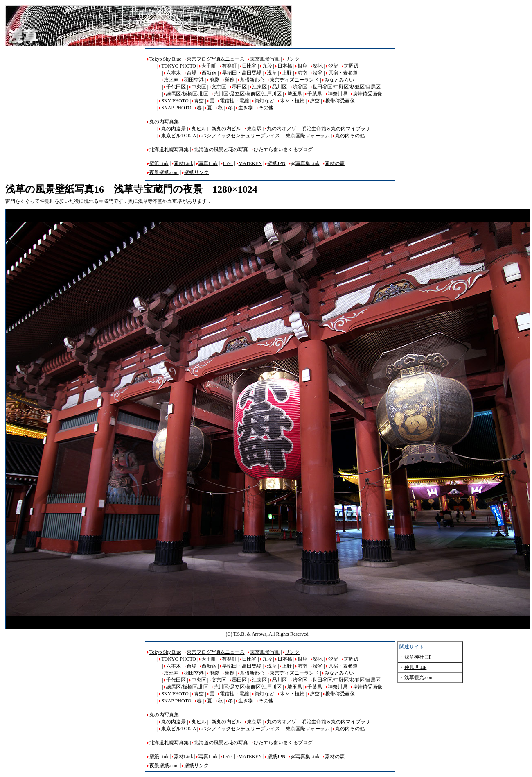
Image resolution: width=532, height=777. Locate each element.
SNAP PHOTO (176, 108)
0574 (228, 163)
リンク (292, 59)
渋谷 (318, 73)
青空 (199, 101)
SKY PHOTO (175, 101)
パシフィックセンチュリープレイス (241, 136)
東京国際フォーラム (308, 136)
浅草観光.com (419, 677)
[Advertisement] (74, 106)
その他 (266, 108)
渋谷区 (300, 87)
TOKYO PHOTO (179, 66)
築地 (318, 66)
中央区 (199, 87)
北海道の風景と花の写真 (221, 150)
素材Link (184, 163)
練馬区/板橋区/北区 (187, 94)
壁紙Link (159, 163)
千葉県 (315, 94)
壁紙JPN (276, 163)
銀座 (302, 66)
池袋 (214, 80)
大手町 (209, 66)
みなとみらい (339, 80)
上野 (287, 73)
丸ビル (199, 129)
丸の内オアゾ (282, 129)
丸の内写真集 (164, 122)
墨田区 (239, 87)
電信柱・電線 (234, 101)
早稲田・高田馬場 (242, 73)
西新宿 (209, 73)
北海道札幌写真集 (169, 150)
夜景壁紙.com (164, 172)
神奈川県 (338, 94)
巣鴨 (230, 80)
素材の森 (335, 163)
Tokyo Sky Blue (165, 59)
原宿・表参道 (343, 73)
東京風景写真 (265, 59)
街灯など (264, 101)
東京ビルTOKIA (178, 136)
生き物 (246, 108)
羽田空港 (194, 80)
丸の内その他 (350, 136)
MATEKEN (250, 163)
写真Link (208, 163)
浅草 (272, 73)
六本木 (174, 73)
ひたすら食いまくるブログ (283, 150)
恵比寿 (171, 80)
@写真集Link (305, 163)
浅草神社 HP (418, 657)
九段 (267, 66)
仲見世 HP (415, 667)
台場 (192, 73)
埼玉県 (295, 94)
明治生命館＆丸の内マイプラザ (336, 129)
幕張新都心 (252, 80)
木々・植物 (292, 101)
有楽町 (229, 66)
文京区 (219, 87)
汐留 (333, 66)
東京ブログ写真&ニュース (215, 59)
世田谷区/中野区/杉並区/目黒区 (347, 87)
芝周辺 (351, 66)
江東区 (259, 87)
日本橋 (285, 66)
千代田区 (176, 87)
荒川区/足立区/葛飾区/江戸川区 (248, 94)
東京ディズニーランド (294, 80)
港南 (302, 73)
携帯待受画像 (367, 94)
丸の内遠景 (174, 129)
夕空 (315, 101)
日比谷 (249, 66)
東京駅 (254, 129)
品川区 (280, 87)
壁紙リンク (196, 172)
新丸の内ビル (226, 129)
